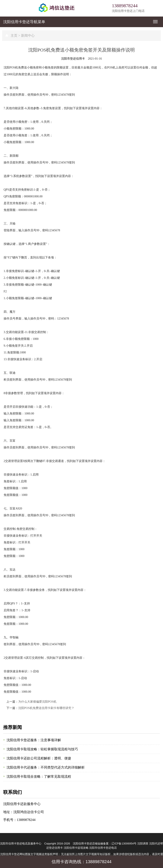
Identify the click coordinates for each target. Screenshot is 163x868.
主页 (14, 36)
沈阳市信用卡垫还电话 (103, 848)
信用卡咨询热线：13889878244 (81, 862)
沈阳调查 (143, 844)
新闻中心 (28, 36)
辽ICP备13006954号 (124, 844)
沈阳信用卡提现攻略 (76, 848)
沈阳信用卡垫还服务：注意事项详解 (34, 740)
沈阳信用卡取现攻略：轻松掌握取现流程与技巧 (42, 749)
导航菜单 (24, 22)
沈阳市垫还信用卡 (73, 59)
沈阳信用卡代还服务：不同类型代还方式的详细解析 (46, 767)
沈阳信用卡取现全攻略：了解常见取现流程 (39, 777)
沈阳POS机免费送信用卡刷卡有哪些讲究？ (46, 708)
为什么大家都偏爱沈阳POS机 (37, 702)
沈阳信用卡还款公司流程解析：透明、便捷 (39, 758)
